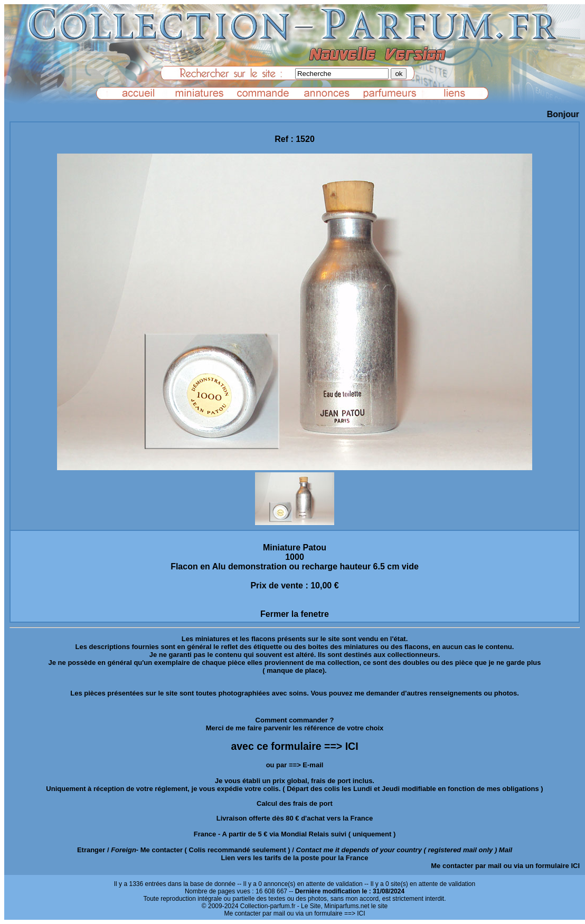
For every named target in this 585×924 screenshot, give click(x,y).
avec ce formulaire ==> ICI (294, 746)
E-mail (313, 765)
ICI (575, 866)
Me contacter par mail (466, 866)
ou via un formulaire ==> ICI (326, 913)
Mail (506, 850)
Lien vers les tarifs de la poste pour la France (295, 858)
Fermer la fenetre (295, 614)
